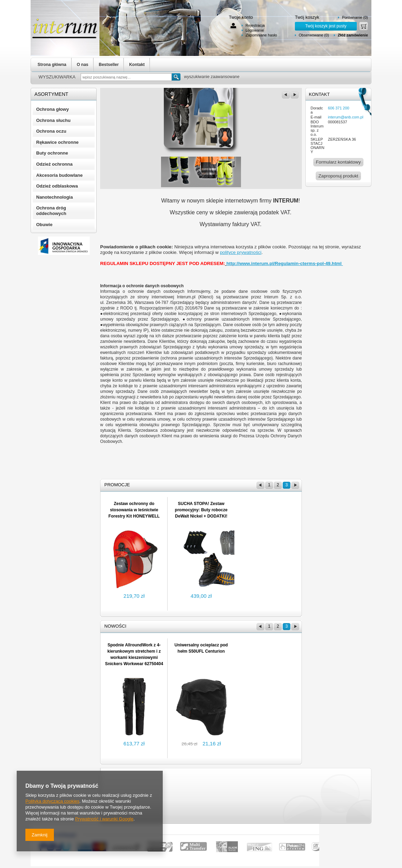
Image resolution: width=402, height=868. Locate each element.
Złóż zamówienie (353, 35)
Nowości (115, 626)
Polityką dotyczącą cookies (52, 801)
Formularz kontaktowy (339, 162)
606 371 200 (339, 108)
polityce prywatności (240, 252)
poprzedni (286, 95)
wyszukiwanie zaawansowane (212, 77)
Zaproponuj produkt (338, 176)
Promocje (117, 485)
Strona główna (52, 65)
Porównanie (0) (355, 17)
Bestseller (109, 65)
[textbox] (126, 77)
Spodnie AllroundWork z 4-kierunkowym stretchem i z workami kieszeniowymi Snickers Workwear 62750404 (134, 654)
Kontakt (137, 65)
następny (295, 95)
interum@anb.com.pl (346, 117)
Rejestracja (255, 25)
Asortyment (51, 94)
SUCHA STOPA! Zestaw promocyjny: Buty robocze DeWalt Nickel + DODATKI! (201, 510)
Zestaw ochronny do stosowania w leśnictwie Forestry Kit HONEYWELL (134, 510)
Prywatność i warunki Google (104, 819)
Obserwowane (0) (314, 35)
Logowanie (255, 30)
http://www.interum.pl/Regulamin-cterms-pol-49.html (285, 263)
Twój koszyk (307, 17)
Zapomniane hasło (261, 35)
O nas (83, 65)
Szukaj (176, 77)
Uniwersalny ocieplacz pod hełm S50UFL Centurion (201, 648)
